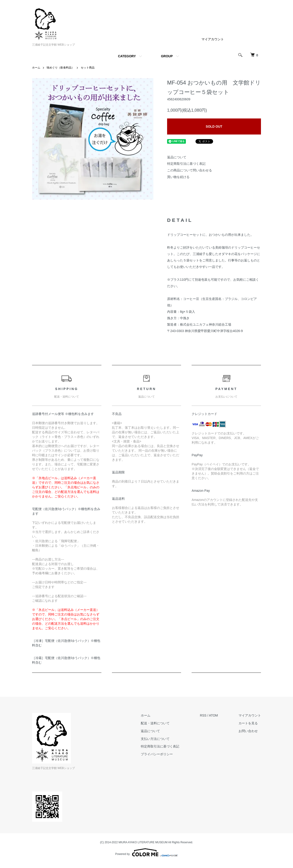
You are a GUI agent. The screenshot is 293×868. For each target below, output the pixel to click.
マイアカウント (213, 39)
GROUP (167, 56)
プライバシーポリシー (157, 754)
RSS (203, 715)
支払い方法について (155, 739)
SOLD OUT (214, 126)
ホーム (36, 68)
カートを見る (248, 723)
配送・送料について (155, 723)
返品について (177, 157)
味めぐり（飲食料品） (60, 68)
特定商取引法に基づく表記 (186, 164)
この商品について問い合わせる (190, 170)
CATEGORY (127, 56)
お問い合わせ (248, 731)
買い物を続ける (178, 177)
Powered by (146, 852)
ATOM (213, 715)
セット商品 (88, 68)
